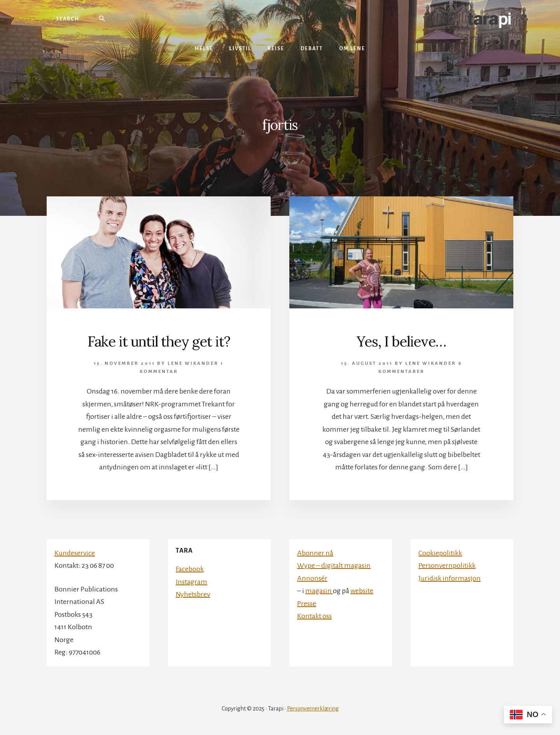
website (362, 591)
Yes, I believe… (401, 341)
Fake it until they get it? (159, 341)
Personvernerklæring (313, 709)
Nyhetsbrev (193, 594)
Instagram (192, 582)
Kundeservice (75, 553)
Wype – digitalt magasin (334, 565)
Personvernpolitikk (447, 565)
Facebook (190, 569)
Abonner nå (315, 553)
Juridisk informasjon (450, 578)
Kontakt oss (314, 616)
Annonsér (312, 578)
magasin (319, 591)
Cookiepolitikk (440, 553)
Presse (307, 604)
